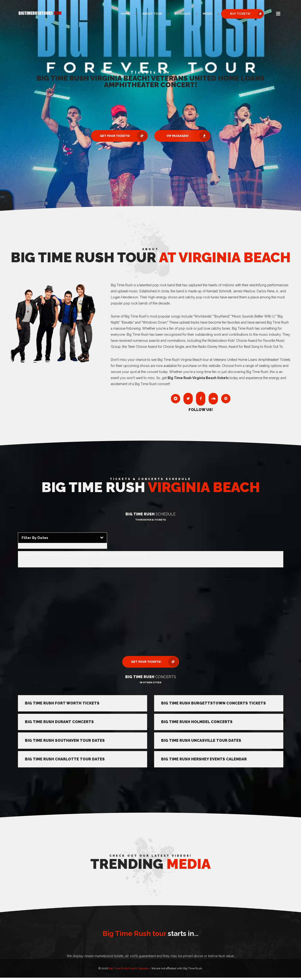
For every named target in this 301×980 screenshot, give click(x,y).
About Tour (152, 14)
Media (207, 14)
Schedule (182, 14)
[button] (278, 14)
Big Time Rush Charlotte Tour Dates (65, 759)
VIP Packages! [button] (188, 136)
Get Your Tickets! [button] (123, 136)
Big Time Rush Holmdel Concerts (197, 722)
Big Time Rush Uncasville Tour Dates (201, 740)
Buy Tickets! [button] (247, 14)
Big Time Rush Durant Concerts (59, 722)
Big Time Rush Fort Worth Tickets (62, 703)
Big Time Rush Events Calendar (129, 968)
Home (125, 14)
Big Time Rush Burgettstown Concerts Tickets (213, 703)
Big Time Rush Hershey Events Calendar (204, 759)
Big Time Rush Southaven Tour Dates (65, 740)
